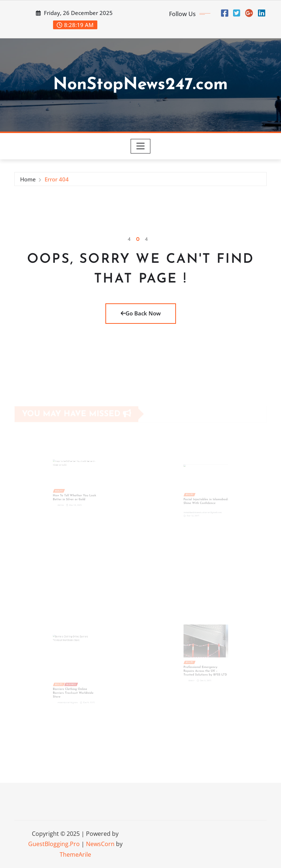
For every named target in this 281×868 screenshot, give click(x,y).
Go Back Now (141, 313)
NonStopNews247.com (140, 85)
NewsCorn (100, 844)
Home (28, 181)
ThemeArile (75, 854)
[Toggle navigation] (141, 146)
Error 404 (57, 181)
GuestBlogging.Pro (54, 844)
